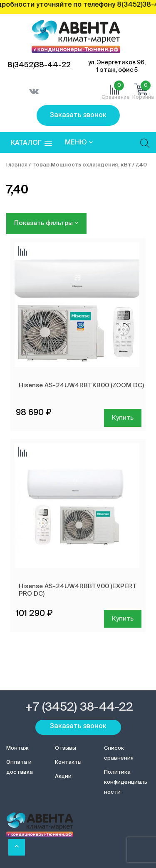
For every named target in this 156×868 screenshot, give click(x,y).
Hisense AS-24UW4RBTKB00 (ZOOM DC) (81, 385)
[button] (31, 143)
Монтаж (17, 748)
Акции (63, 776)
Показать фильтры (46, 223)
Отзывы (66, 748)
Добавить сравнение (22, 252)
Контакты (68, 762)
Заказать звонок (78, 115)
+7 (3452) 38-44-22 (79, 707)
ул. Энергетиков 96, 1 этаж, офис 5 (117, 66)
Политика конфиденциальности (126, 782)
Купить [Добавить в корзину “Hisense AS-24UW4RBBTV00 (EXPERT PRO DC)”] (123, 619)
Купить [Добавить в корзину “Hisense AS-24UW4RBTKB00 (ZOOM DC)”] (123, 418)
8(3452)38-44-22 (39, 65)
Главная (17, 165)
